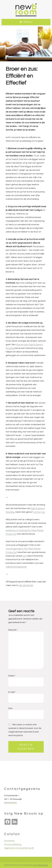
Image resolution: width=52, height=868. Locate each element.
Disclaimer (9, 841)
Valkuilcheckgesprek (16, 567)
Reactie (13, 630)
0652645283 (10, 803)
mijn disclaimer (26, 585)
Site (10, 708)
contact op (39, 512)
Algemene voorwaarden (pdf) (19, 848)
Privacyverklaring (13, 844)
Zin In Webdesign (40, 865)
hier (24, 556)
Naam (12, 676)
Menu (28, 22)
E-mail (12, 692)
